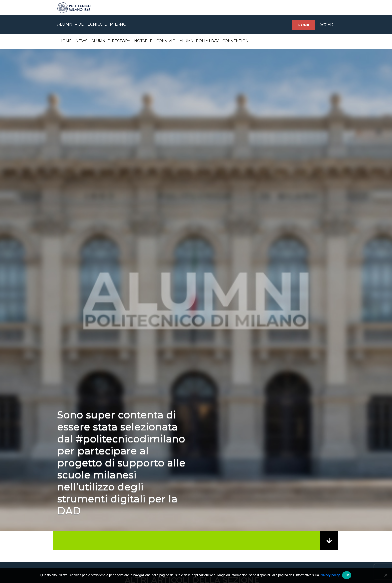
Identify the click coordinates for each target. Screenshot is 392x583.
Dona (304, 25)
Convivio (166, 41)
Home (66, 41)
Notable (143, 41)
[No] (386, 575)
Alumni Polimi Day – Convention (214, 41)
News (82, 41)
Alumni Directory (111, 41)
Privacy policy (330, 575)
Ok (347, 575)
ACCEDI (327, 25)
